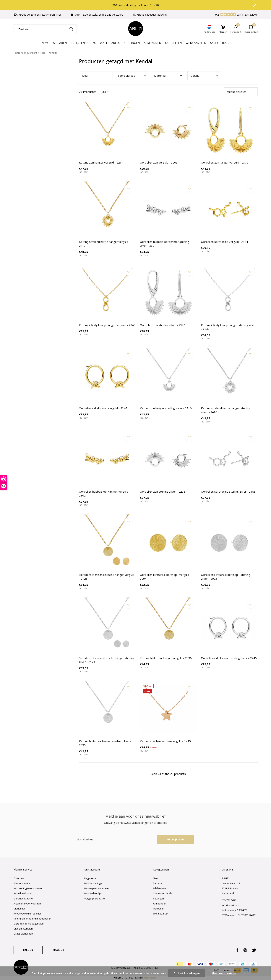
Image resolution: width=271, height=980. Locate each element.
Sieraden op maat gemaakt (29, 924)
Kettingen (132, 43)
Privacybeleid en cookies (28, 914)
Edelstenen (80, 43)
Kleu (85, 76)
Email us (58, 950)
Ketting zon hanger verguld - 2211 (101, 162)
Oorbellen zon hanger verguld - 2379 (225, 162)
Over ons (19, 878)
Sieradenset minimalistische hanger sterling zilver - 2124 (107, 660)
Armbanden (152, 43)
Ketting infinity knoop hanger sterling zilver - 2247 (228, 327)
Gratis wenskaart (23, 934)
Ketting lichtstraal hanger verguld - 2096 (166, 658)
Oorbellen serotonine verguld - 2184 (224, 242)
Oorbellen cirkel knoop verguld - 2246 (103, 408)
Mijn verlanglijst (93, 893)
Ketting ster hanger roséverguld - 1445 (165, 741)
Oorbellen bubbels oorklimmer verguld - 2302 (104, 493)
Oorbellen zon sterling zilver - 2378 (163, 325)
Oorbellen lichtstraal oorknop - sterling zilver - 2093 (226, 577)
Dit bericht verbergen (187, 973)
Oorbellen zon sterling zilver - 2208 (163, 491)
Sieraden (60, 43)
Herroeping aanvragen (97, 888)
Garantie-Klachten (24, 899)
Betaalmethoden (23, 893)
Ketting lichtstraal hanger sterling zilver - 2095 (105, 743)
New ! (45, 43)
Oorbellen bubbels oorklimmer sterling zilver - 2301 (164, 244)
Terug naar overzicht (25, 53)
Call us (28, 950)
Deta (195, 76)
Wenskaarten (196, 43)
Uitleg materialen (23, 929)
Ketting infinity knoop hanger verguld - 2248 (107, 325)
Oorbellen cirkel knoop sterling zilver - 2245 (229, 658)
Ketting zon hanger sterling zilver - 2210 (166, 408)
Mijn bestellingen (94, 883)
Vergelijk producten (95, 899)
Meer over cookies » (224, 973)
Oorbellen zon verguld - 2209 (159, 162)
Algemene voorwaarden (27, 904)
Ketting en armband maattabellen (33, 919)
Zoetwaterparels (106, 43)
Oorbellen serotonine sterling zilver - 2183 (228, 491)
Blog (226, 43)
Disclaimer (19, 909)
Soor (127, 76)
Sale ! (214, 43)
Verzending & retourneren (28, 888)
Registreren (91, 878)
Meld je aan (175, 839)
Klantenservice (22, 883)
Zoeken (72, 29)
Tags (43, 53)
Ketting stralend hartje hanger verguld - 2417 (104, 244)
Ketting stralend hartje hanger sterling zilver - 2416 (226, 410)
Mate (160, 76)
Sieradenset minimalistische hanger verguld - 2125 (107, 577)
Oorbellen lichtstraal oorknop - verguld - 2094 (165, 577)
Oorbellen (173, 43)
